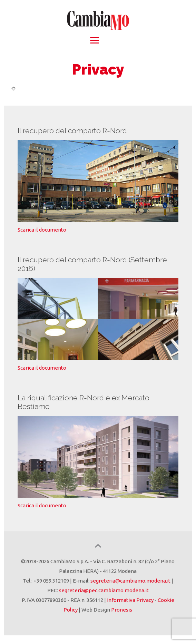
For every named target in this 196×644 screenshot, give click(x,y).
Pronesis (122, 610)
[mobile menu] (94, 40)
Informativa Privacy (130, 600)
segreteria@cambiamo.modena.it (130, 581)
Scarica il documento (42, 230)
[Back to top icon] (98, 546)
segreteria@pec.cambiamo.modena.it (104, 590)
